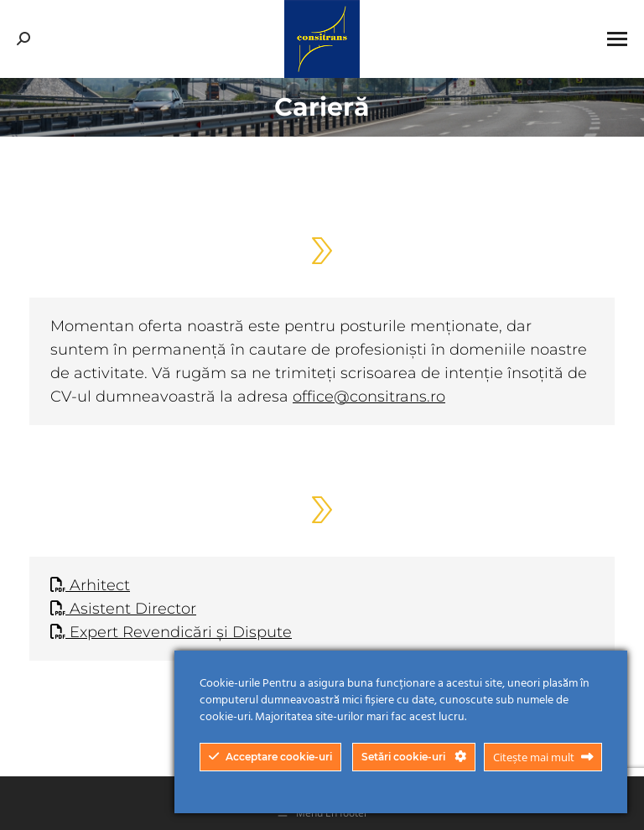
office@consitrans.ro (369, 397)
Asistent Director (123, 609)
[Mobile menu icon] (617, 39)
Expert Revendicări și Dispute (171, 632)
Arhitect (90, 585)
